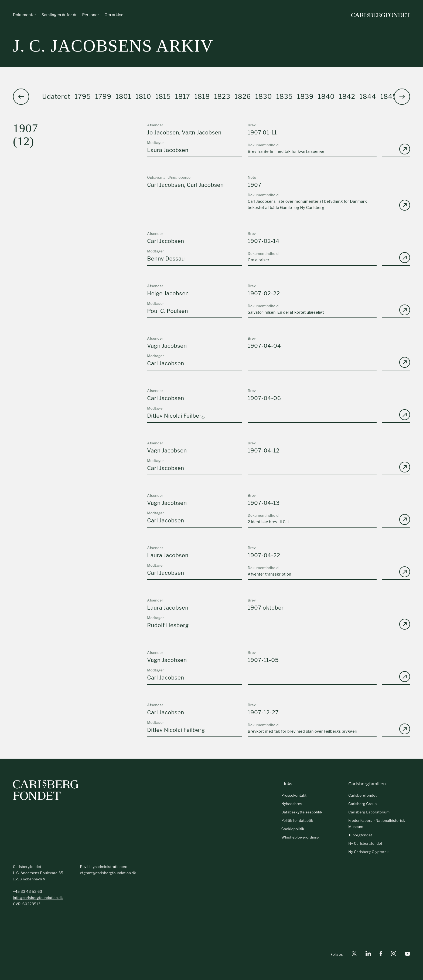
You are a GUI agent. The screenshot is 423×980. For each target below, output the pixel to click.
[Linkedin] (368, 955)
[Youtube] (407, 955)
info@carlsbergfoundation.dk (38, 898)
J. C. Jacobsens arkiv (113, 46)
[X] (354, 955)
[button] (402, 97)
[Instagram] (394, 955)
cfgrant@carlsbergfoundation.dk (108, 873)
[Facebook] (381, 955)
